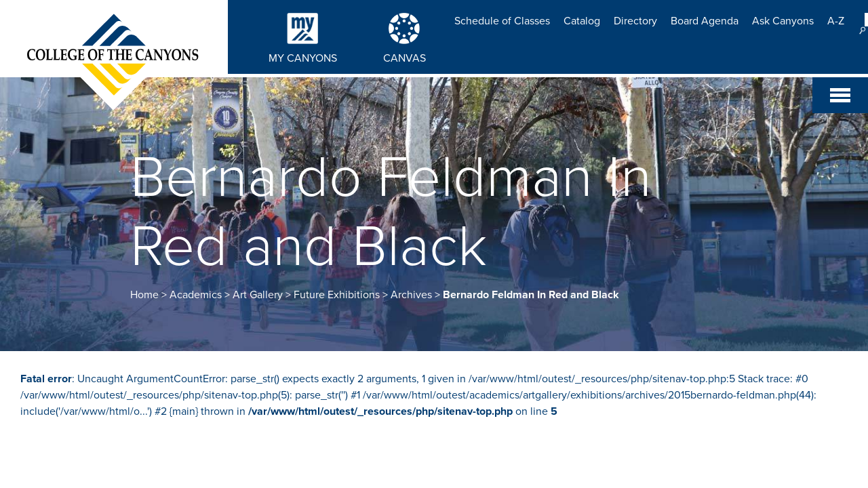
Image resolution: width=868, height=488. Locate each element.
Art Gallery (258, 295)
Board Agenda (705, 21)
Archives (411, 295)
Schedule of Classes (502, 21)
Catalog (582, 21)
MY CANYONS (303, 58)
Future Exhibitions (337, 295)
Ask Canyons (783, 21)
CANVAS (405, 58)
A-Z (836, 21)
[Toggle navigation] (840, 95)
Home (144, 295)
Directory (635, 21)
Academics (196, 295)
